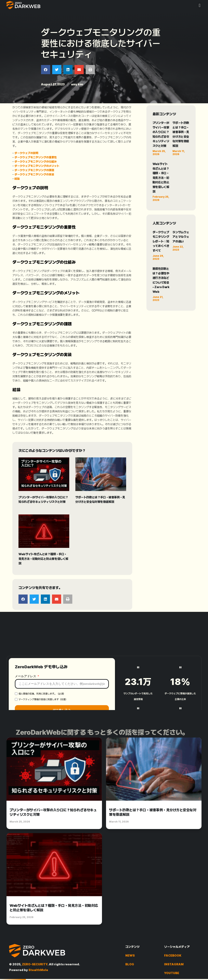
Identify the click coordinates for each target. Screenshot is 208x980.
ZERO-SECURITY (35, 964)
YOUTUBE (172, 973)
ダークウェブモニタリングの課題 (34, 170)
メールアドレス (26, 709)
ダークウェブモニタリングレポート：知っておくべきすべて (161, 241)
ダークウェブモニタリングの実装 (34, 174)
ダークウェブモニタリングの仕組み (36, 162)
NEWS (130, 956)
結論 (17, 179)
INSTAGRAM (174, 964)
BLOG (130, 964)
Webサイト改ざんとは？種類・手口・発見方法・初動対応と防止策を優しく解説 (43, 559)
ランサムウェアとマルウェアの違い (181, 237)
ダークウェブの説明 (26, 153)
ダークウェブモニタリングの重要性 (36, 157)
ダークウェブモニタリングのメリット (37, 166)
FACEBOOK (173, 956)
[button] (200, 5)
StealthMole (38, 970)
